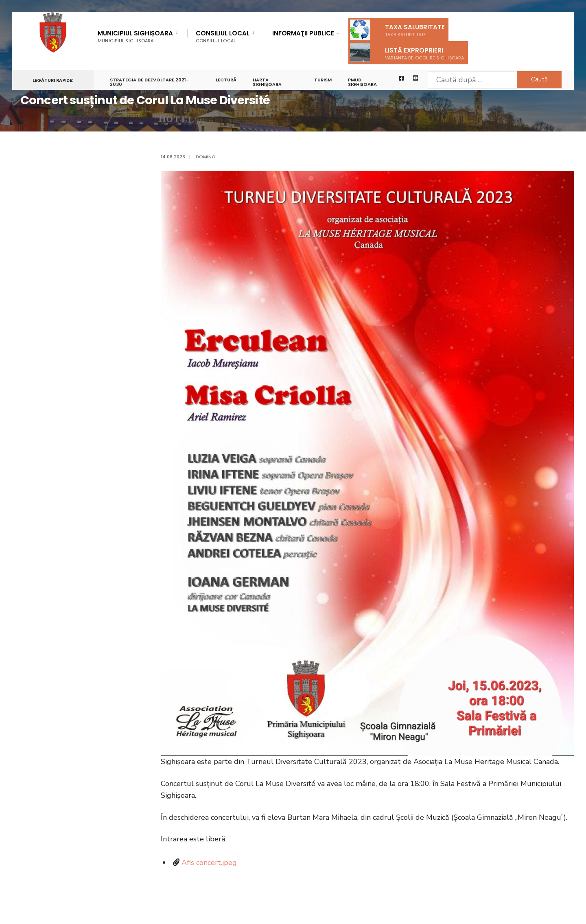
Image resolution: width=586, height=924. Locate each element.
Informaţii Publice (303, 34)
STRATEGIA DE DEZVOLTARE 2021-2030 (149, 82)
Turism (323, 80)
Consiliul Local (223, 36)
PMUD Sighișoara (362, 82)
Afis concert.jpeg (209, 863)
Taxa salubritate (397, 30)
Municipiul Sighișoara (135, 36)
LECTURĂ (226, 80)
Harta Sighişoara (267, 82)
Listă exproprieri (407, 52)
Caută (539, 79)
